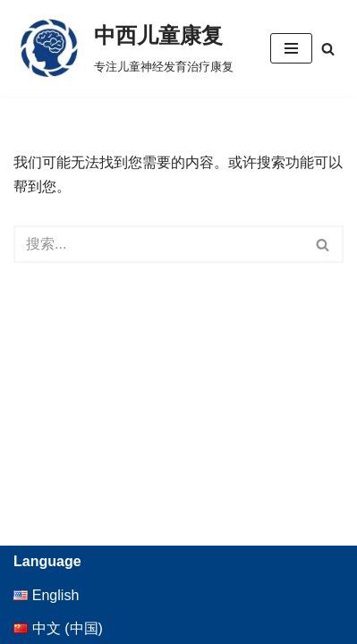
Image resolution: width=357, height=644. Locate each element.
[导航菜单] (291, 48)
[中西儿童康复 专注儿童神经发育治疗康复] (123, 48)
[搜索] (328, 49)
